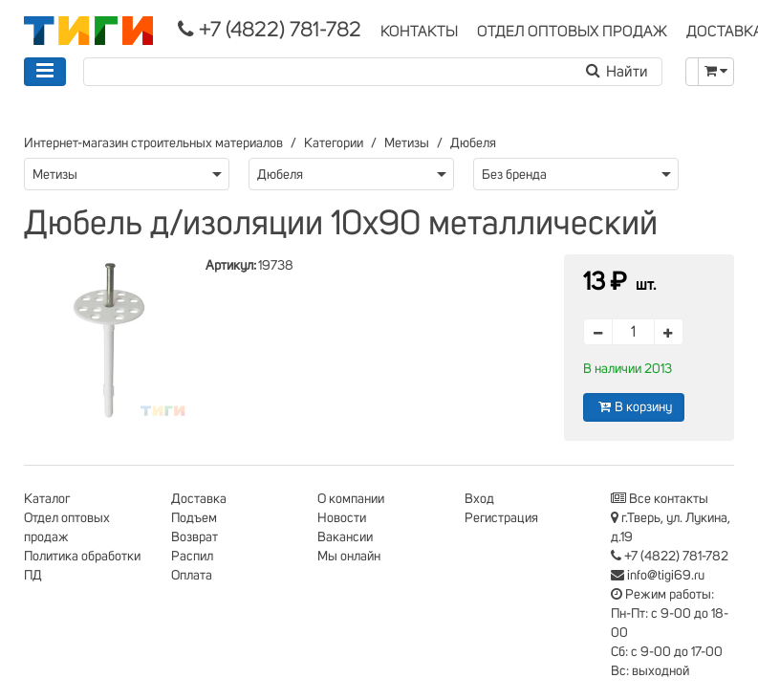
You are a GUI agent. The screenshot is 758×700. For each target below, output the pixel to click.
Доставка (199, 499)
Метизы (407, 143)
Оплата (192, 576)
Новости (342, 518)
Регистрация (501, 518)
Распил (192, 557)
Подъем (194, 518)
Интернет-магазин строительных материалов (153, 143)
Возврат (195, 537)
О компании (351, 499)
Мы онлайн (349, 557)
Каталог (47, 499)
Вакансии (345, 537)
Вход (479, 499)
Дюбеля (473, 143)
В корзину (634, 407)
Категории (334, 143)
